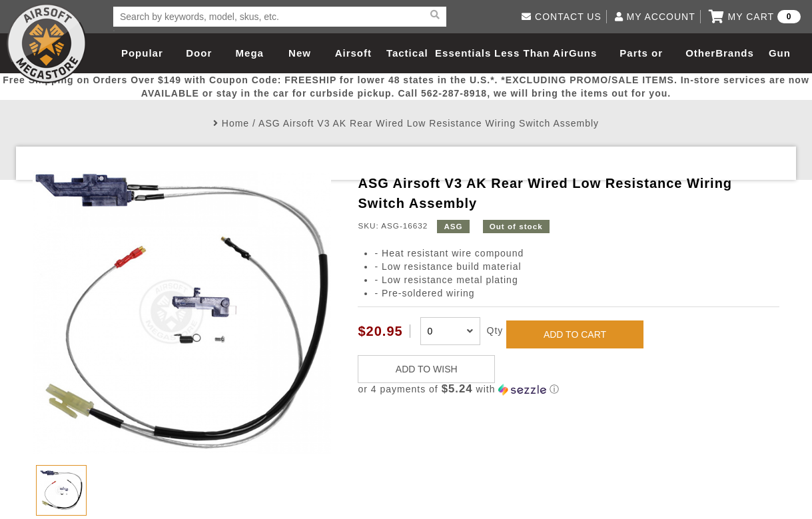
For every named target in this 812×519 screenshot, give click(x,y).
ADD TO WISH (427, 369)
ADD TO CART (575, 334)
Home (235, 123)
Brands (735, 53)
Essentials (463, 53)
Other (700, 53)
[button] (568, 389)
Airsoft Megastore (47, 43)
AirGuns (575, 53)
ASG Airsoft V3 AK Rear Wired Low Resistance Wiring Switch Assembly (429, 123)
